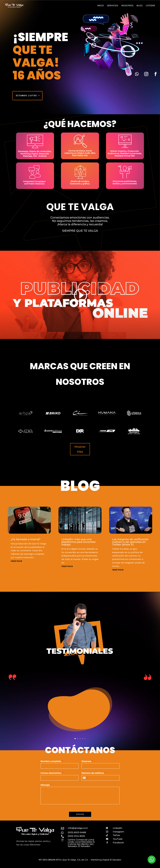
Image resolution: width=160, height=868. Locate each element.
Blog (140, 6)
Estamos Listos (26, 96)
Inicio (101, 6)
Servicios (113, 6)
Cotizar (150, 6)
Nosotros (127, 6)
